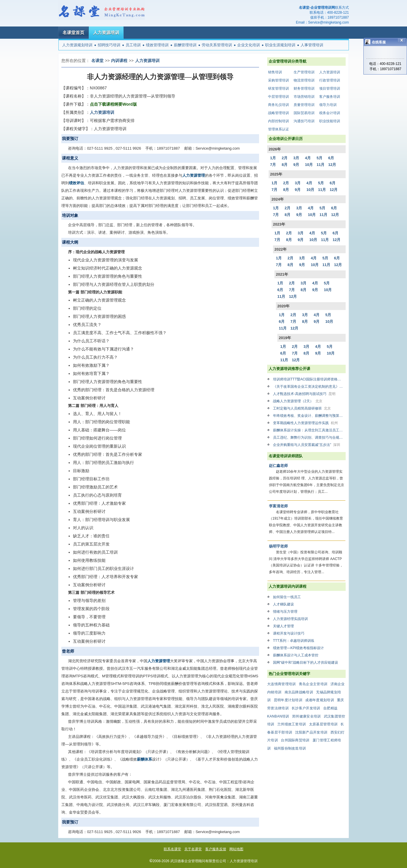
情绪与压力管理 (285, 612)
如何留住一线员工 (287, 597)
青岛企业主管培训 (313, 684)
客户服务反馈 (216, 849)
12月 (332, 165)
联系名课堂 (172, 849)
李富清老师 (278, 506)
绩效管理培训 (157, 45)
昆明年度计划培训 (288, 700)
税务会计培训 (330, 113)
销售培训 (275, 72)
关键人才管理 (283, 626)
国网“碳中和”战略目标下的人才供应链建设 (306, 662)
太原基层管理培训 (323, 724)
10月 (309, 165)
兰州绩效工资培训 (292, 724)
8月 (285, 165)
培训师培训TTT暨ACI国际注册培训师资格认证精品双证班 (309, 379)
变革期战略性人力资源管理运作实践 (305, 423)
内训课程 (119, 61)
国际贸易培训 (304, 113)
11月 (321, 165)
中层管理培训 (279, 97)
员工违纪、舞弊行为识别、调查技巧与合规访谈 (309, 437)
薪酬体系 (144, 759)
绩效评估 (76, 183)
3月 (296, 158)
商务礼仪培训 (279, 105)
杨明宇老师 (278, 546)
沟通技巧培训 (304, 121)
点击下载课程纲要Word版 (113, 104)
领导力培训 (328, 105)
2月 (285, 158)
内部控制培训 (279, 121)
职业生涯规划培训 (280, 45)
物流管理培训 (304, 80)
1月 (273, 158)
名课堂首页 (73, 32)
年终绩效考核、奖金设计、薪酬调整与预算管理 (309, 416)
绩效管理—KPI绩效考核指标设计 (298, 648)
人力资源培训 (106, 32)
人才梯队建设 (283, 604)
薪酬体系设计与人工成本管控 (296, 655)
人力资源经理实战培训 (290, 619)
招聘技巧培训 (109, 45)
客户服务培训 (330, 97)
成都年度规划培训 (319, 700)
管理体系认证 (279, 129)
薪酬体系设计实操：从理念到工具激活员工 (309, 430)
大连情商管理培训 (281, 684)
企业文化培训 (249, 45)
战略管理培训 (279, 113)
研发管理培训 (279, 88)
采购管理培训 (279, 80)
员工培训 (133, 45)
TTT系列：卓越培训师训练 (294, 641)
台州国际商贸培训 (295, 740)
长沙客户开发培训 (306, 708)
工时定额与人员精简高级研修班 (302, 408)
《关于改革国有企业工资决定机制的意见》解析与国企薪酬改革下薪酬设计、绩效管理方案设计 (309, 387)
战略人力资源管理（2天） (298, 401)
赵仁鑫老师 (278, 466)
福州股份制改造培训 (290, 748)
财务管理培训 (304, 88)
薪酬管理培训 (185, 45)
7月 (273, 165)
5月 (319, 158)
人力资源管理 (194, 175)
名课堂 (97, 61)
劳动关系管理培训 (217, 45)
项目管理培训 (330, 88)
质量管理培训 (304, 105)
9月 (296, 165)
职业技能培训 (330, 121)
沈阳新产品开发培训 (311, 732)
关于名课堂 (193, 849)
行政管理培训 (330, 80)
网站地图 (236, 849)
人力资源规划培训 (77, 45)
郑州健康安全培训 (306, 716)
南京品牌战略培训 (299, 692)
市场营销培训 (304, 97)
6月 (331, 158)
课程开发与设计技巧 (289, 633)
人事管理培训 (312, 45)
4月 (308, 158)
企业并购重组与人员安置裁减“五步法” (307, 445)
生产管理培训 (304, 72)
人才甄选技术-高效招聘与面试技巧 (304, 394)
